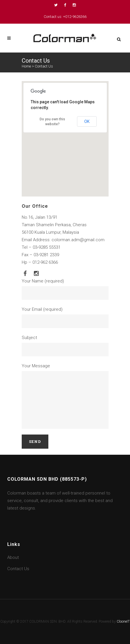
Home (26, 66)
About (13, 557)
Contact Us (18, 569)
